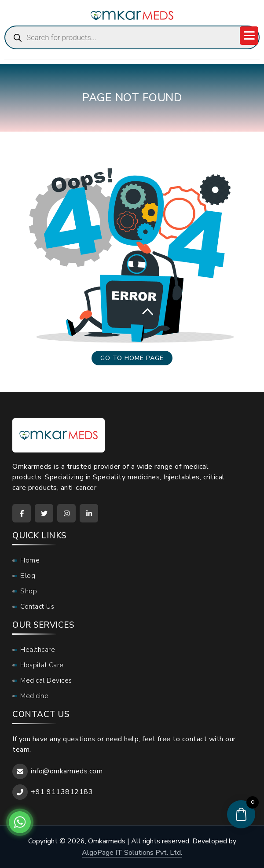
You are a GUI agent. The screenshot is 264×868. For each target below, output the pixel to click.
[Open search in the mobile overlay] (132, 37)
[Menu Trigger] (249, 36)
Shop (29, 591)
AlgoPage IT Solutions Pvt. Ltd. (132, 853)
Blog (28, 576)
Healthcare (38, 650)
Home (30, 560)
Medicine (34, 696)
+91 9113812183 (62, 792)
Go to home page (132, 358)
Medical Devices (46, 680)
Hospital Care (42, 665)
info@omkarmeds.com (67, 771)
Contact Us (37, 607)
